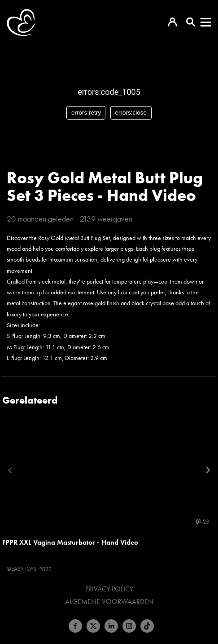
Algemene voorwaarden (109, 602)
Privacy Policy (109, 589)
